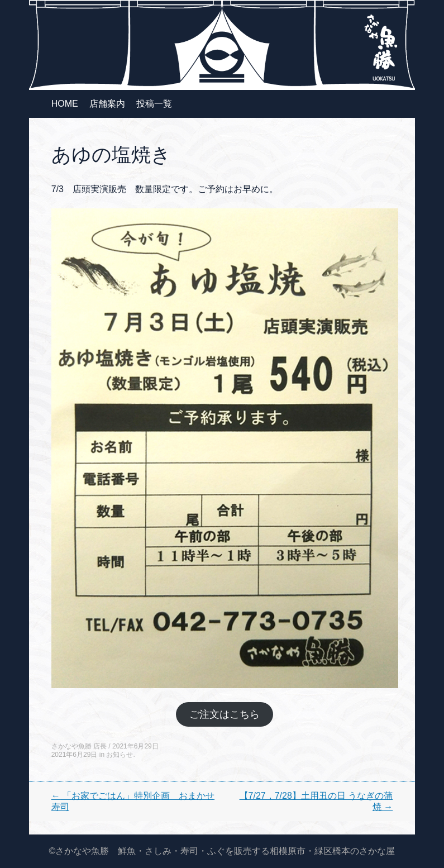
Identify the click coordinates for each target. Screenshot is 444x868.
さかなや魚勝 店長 (79, 746)
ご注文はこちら (225, 714)
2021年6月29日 (135, 746)
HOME (65, 104)
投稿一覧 (154, 104)
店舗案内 (107, 104)
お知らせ (120, 755)
